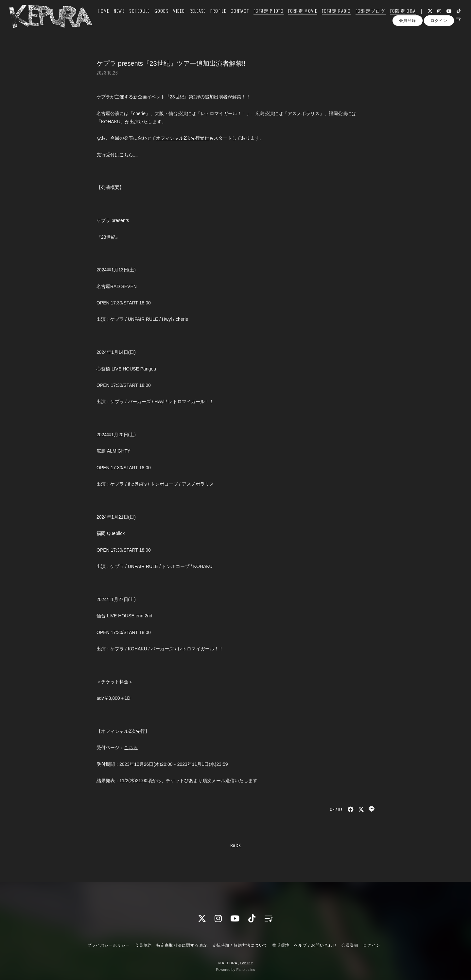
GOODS (154, 18)
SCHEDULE (132, 18)
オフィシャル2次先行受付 (183, 138)
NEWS (112, 18)
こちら (131, 748)
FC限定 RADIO (329, 18)
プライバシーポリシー (109, 945)
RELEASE (190, 18)
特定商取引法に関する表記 (182, 945)
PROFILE (211, 18)
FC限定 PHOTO (261, 18)
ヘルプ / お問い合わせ (315, 945)
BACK (236, 845)
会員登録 (408, 39)
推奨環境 (281, 945)
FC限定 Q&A (395, 18)
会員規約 (143, 945)
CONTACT (232, 18)
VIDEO (171, 18)
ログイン (439, 39)
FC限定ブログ (363, 18)
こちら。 (129, 155)
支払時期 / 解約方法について (240, 945)
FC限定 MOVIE (295, 18)
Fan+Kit (246, 963)
